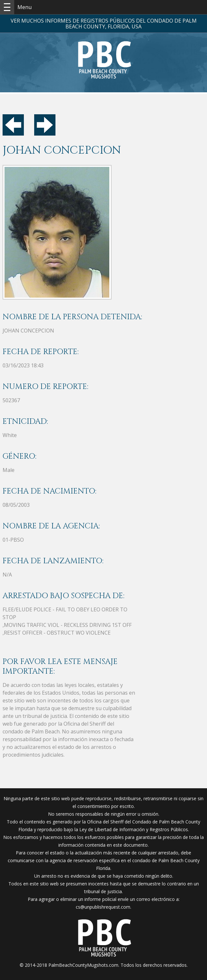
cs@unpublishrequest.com (103, 907)
